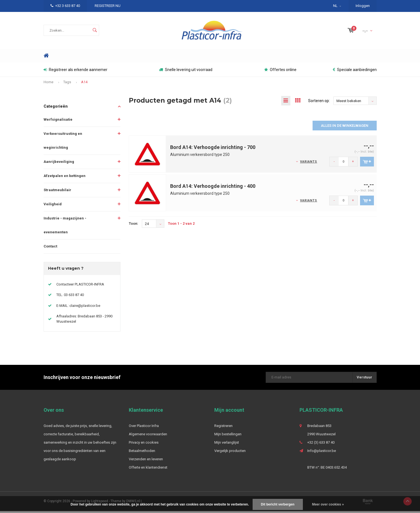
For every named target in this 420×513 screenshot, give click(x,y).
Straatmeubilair (57, 192)
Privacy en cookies (144, 444)
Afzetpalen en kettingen (65, 178)
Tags (67, 84)
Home (46, 58)
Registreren (223, 428)
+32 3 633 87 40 (65, 6)
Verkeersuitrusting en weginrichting (63, 142)
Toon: (134, 226)
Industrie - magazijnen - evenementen (65, 227)
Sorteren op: (319, 103)
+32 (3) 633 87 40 (321, 444)
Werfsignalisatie (58, 121)
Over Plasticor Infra (144, 428)
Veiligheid (53, 206)
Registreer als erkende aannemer (76, 72)
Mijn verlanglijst (227, 444)
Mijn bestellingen (228, 436)
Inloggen (363, 6)
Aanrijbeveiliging (59, 164)
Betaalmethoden (142, 453)
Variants (309, 164)
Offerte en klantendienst (148, 469)
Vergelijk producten (230, 453)
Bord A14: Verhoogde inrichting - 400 (213, 188)
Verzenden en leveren (146, 461)
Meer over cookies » (328, 504)
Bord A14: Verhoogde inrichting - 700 (213, 149)
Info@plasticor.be (322, 453)
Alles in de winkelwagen (345, 128)
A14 (84, 84)
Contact (50, 248)
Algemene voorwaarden (148, 436)
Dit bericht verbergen (278, 504)
